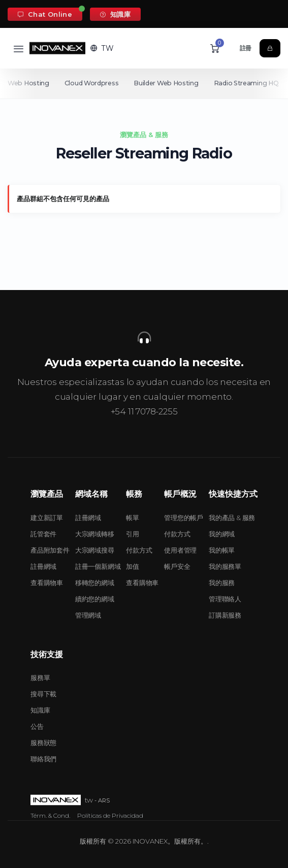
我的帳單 (222, 550)
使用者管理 (180, 550)
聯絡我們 (43, 759)
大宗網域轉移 (95, 534)
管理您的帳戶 (184, 518)
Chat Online (45, 14)
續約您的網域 (95, 599)
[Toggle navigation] (19, 49)
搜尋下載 (43, 694)
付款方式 (139, 550)
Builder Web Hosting (168, 83)
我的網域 (222, 534)
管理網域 (88, 615)
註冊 (246, 48)
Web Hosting (28, 83)
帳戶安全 (177, 566)
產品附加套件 (50, 550)
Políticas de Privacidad (110, 815)
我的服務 (222, 583)
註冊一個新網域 (98, 566)
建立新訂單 (47, 518)
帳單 (133, 518)
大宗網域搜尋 (95, 550)
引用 (133, 534)
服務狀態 (43, 743)
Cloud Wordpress (93, 83)
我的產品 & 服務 (232, 518)
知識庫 (115, 14)
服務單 (40, 678)
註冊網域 (43, 566)
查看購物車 (47, 583)
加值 (133, 566)
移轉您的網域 (95, 583)
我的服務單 (225, 566)
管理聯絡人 (225, 599)
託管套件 (43, 534)
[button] (102, 48)
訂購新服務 (225, 615)
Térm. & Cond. (50, 815)
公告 (37, 726)
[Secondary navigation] (144, 83)
